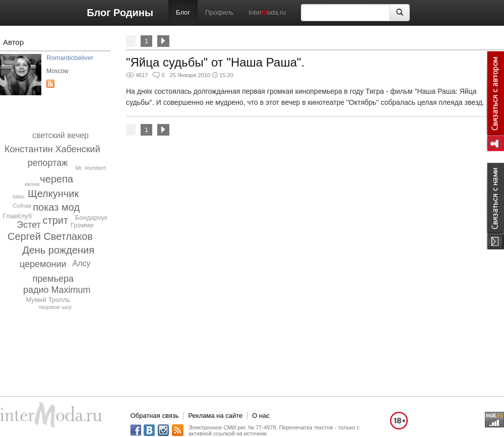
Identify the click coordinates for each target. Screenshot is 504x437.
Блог (183, 12)
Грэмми (82, 225)
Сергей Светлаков (50, 236)
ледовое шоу (55, 307)
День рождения (58, 250)
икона (32, 184)
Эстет (29, 225)
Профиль (219, 12)
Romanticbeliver (70, 58)
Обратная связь (155, 416)
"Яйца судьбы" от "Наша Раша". (215, 62)
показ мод (56, 207)
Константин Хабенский (52, 149)
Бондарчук (91, 217)
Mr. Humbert (90, 168)
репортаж (48, 163)
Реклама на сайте (215, 416)
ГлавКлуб (17, 216)
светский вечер (60, 135)
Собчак (22, 206)
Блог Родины (120, 13)
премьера (53, 279)
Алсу (81, 263)
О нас (261, 416)
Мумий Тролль (48, 300)
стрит (56, 220)
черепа (56, 179)
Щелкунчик (53, 194)
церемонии (43, 264)
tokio (18, 197)
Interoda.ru (267, 12)
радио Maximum (57, 290)
